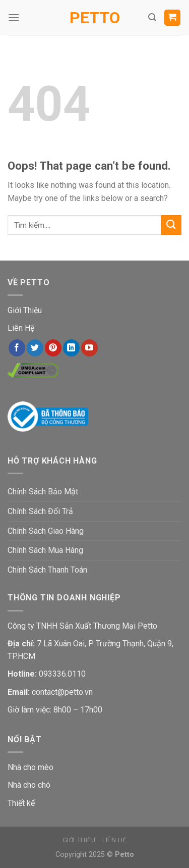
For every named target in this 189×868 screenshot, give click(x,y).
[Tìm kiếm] (152, 17)
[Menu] (14, 17)
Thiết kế (21, 803)
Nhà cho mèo (30, 767)
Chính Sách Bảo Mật (43, 492)
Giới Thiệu (25, 310)
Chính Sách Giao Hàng (46, 531)
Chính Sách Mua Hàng (45, 550)
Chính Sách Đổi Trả (40, 511)
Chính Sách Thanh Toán (47, 570)
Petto (95, 18)
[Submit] (171, 225)
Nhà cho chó (29, 785)
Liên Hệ (21, 328)
